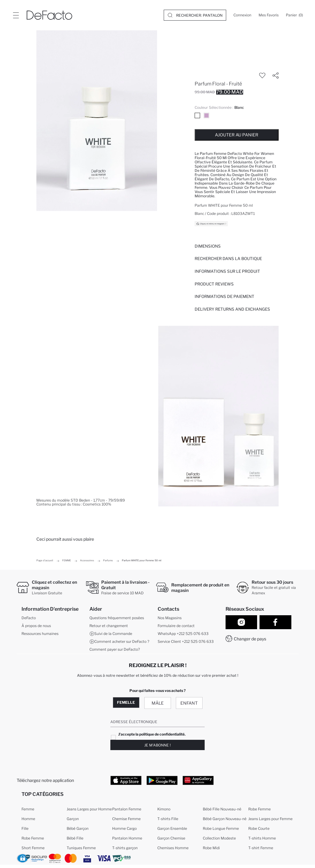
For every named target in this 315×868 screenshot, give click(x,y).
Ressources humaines (40, 634)
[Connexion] (242, 15)
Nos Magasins (170, 618)
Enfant (189, 703)
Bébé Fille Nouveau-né (222, 809)
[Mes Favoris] (269, 15)
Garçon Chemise (171, 838)
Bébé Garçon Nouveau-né (225, 819)
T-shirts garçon (125, 848)
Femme (28, 809)
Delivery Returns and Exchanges (232, 309)
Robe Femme (33, 838)
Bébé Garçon (78, 828)
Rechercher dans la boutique (228, 259)
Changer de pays (250, 639)
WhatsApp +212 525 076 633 (183, 634)
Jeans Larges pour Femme (270, 819)
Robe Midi (211, 848)
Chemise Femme (126, 819)
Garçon (73, 819)
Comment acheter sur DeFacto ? (119, 642)
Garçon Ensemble (172, 828)
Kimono (164, 809)
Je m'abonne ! (157, 745)
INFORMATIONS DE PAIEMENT (225, 296)
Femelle (126, 702)
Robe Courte (259, 828)
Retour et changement (109, 626)
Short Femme (33, 848)
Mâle (158, 703)
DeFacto (29, 618)
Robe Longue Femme (221, 828)
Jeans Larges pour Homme (89, 809)
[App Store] (126, 780)
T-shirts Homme (262, 838)
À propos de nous (36, 626)
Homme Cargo (124, 828)
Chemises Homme (173, 848)
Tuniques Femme (81, 848)
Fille (25, 828)
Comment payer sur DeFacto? (115, 649)
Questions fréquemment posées (117, 618)
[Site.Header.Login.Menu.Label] (16, 15)
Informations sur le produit (227, 271)
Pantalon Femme (127, 809)
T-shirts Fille (168, 819)
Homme (28, 819)
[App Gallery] (198, 780)
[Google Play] (162, 780)
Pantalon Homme (127, 838)
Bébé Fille (75, 838)
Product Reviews (214, 284)
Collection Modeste (219, 838)
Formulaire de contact (176, 626)
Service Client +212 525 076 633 (186, 641)
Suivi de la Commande (111, 634)
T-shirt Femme (261, 848)
